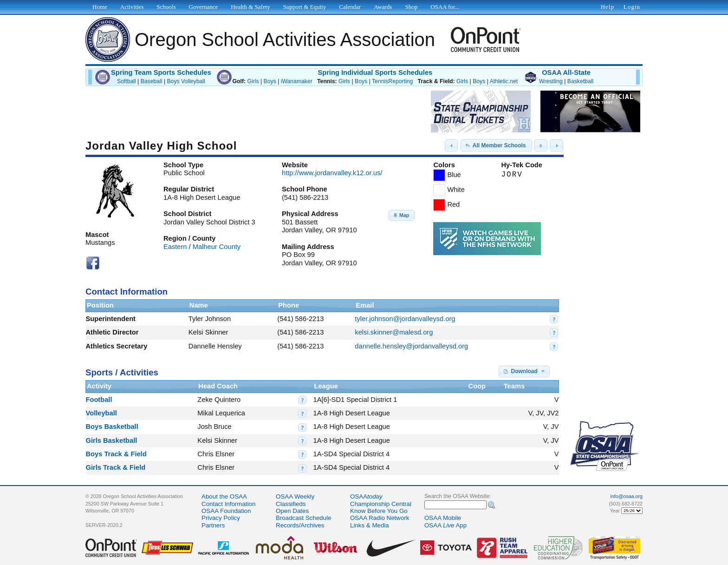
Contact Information (228, 504)
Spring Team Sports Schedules (161, 72)
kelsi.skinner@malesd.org (394, 332)
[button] (451, 145)
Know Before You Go (379, 511)
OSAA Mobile (443, 518)
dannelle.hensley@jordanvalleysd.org (411, 346)
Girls (253, 81)
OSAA (366, 496)
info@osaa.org (627, 496)
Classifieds (291, 504)
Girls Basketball (112, 440)
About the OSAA (224, 496)
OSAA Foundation (226, 511)
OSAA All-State (566, 72)
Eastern (175, 247)
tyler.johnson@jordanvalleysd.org (405, 319)
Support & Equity (305, 7)
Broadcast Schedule (303, 518)
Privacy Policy (221, 518)
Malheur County (217, 247)
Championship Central (381, 504)
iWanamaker (297, 81)
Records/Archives (300, 525)
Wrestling (551, 81)
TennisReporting (392, 81)
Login (632, 7)
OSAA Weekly (295, 496)
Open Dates (292, 511)
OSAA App (445, 525)
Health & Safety (250, 7)
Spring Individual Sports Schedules (375, 72)
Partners (213, 525)
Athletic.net (504, 81)
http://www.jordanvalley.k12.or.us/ (332, 173)
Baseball (152, 81)
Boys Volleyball (186, 81)
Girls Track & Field (116, 467)
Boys (270, 81)
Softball (127, 81)
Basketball (580, 81)
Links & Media (370, 525)
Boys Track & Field (116, 454)
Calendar (350, 7)
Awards (383, 7)
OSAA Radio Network (380, 518)
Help (608, 7)
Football (99, 400)
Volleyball (101, 413)
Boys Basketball (112, 427)
